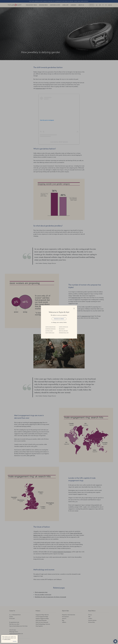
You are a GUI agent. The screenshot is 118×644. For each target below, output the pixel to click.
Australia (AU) (49, 331)
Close (74, 308)
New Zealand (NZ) (63, 331)
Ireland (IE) (62, 329)
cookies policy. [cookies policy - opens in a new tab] (7, 639)
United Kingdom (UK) (50, 327)
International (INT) (64, 333)
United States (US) (63, 327)
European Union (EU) (50, 329)
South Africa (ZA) (50, 333)
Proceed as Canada (59, 319)
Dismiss (15, 641)
